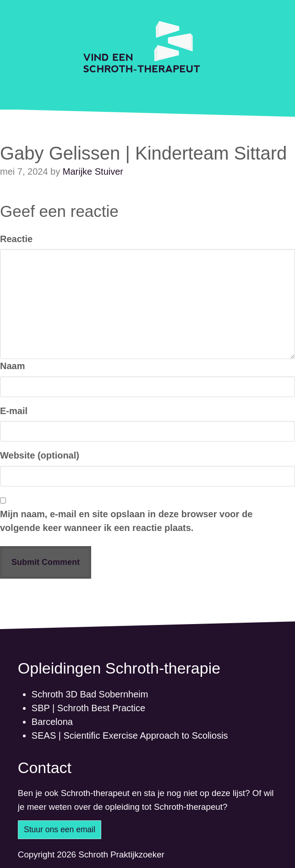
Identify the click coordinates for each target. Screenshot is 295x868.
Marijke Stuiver (93, 171)
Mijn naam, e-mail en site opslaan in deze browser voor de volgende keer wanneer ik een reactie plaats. (126, 521)
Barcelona (52, 722)
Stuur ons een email (60, 829)
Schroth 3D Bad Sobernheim (90, 694)
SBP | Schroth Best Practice (88, 708)
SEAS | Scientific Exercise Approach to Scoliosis (130, 735)
